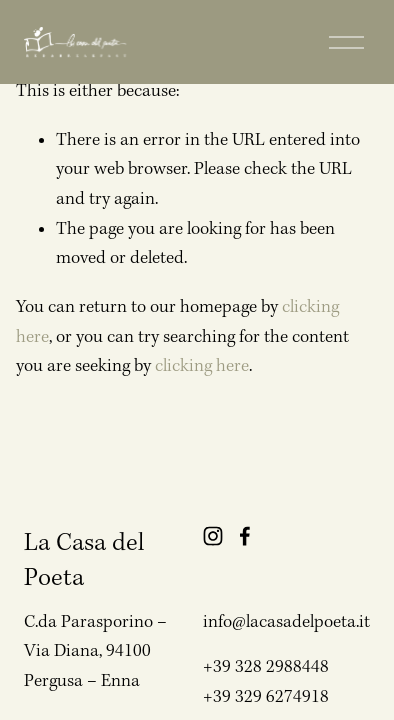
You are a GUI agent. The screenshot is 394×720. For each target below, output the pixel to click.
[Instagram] (213, 536)
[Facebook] (245, 536)
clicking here (202, 366)
